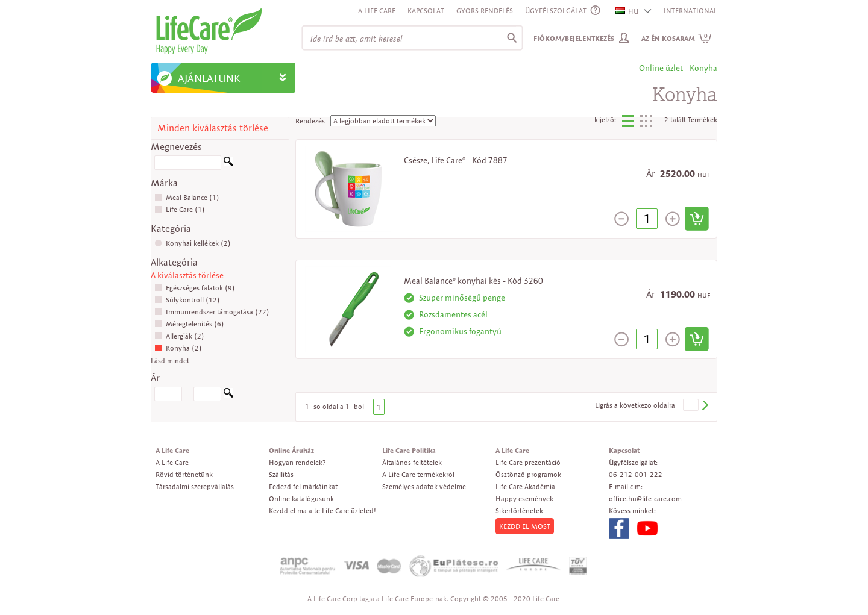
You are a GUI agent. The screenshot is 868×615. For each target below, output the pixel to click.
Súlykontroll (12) (187, 300)
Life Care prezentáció (528, 462)
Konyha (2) (178, 348)
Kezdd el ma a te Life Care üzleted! (322, 510)
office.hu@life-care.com (645, 498)
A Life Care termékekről (418, 474)
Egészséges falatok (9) (195, 288)
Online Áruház (291, 450)
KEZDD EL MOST (525, 526)
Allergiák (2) (179, 336)
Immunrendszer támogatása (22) (212, 312)
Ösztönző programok (528, 474)
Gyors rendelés (485, 11)
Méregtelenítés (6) (189, 324)
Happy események (524, 498)
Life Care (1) (180, 209)
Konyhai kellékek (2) (193, 243)
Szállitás (281, 474)
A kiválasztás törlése (187, 275)
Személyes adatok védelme (424, 486)
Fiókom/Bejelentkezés (574, 38)
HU (627, 11)
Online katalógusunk (301, 498)
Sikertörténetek (519, 510)
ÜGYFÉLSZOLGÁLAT (556, 11)
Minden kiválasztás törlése (213, 128)
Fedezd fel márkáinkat (303, 486)
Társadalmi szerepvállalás (195, 486)
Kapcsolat (426, 11)
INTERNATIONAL (690, 11)
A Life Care (377, 11)
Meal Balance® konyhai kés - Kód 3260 (473, 281)
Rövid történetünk (184, 474)
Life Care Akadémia (525, 486)
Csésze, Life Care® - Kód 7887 (456, 160)
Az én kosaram (677, 38)
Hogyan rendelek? (297, 462)
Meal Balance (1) (187, 197)
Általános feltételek (412, 462)
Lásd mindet (170, 361)
